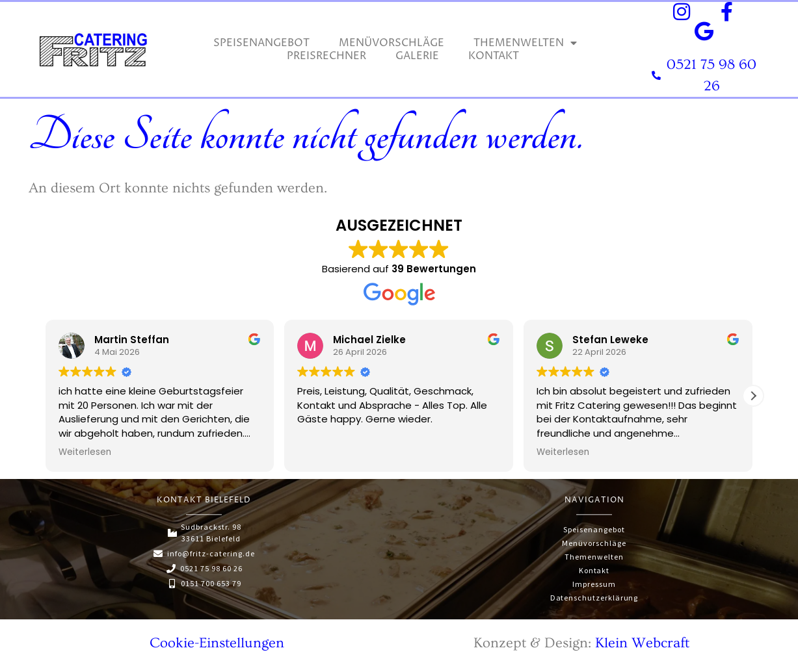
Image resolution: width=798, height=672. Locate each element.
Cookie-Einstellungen (217, 639)
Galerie (417, 56)
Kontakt (494, 56)
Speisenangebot (261, 43)
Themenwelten (525, 43)
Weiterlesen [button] (85, 452)
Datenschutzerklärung (594, 594)
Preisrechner (326, 56)
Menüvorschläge (392, 43)
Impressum (594, 581)
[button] (753, 396)
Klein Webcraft (642, 639)
